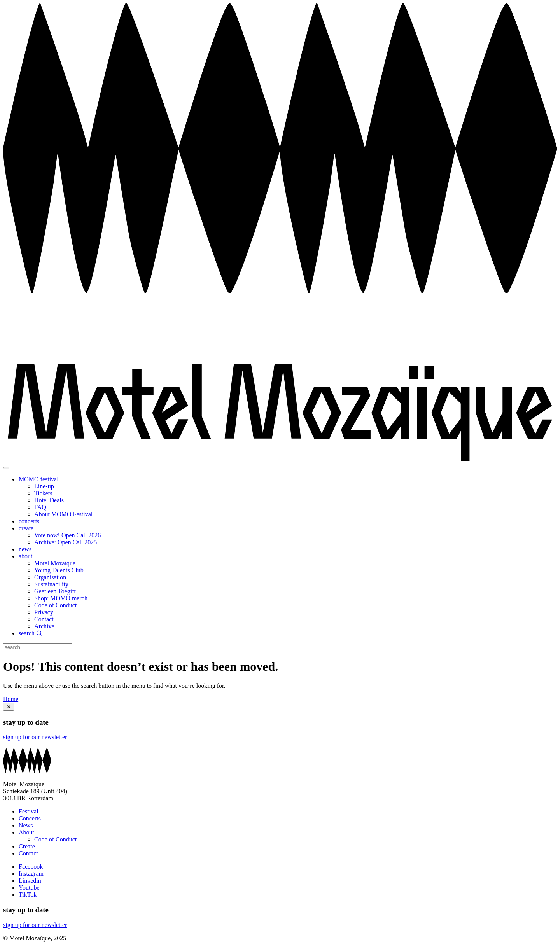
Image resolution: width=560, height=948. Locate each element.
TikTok (28, 895)
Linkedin (30, 881)
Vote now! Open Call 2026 (67, 535)
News (26, 825)
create (26, 528)
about (26, 556)
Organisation (50, 577)
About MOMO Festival (63, 514)
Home (11, 699)
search (31, 633)
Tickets (43, 493)
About (26, 832)
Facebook (31, 867)
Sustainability (51, 584)
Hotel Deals (49, 500)
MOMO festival (39, 479)
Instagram (31, 874)
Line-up (44, 486)
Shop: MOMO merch (61, 598)
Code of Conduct (55, 605)
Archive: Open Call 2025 (66, 542)
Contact (44, 619)
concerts (29, 521)
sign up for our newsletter (35, 737)
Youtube (29, 888)
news (25, 549)
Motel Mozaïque (55, 563)
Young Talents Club (59, 570)
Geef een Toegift (55, 591)
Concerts (30, 818)
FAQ (40, 507)
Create (27, 846)
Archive (44, 626)
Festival (29, 811)
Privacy (44, 612)
